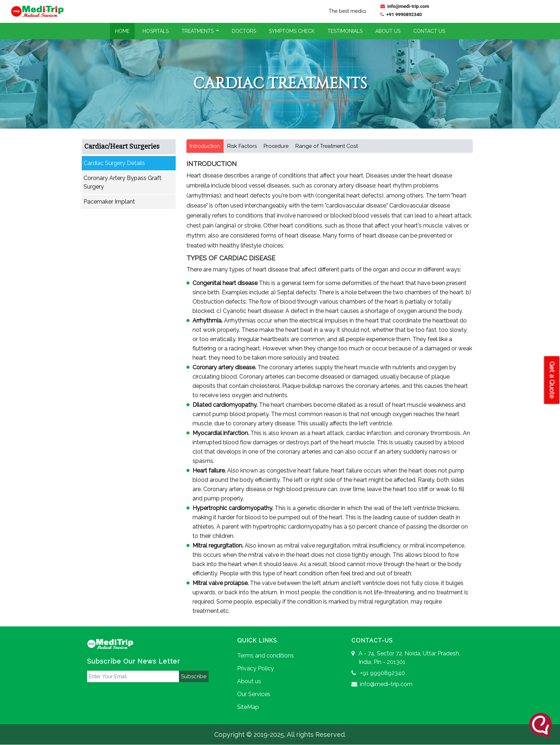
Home (122, 31)
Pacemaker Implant (109, 202)
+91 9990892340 (401, 14)
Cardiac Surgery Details (114, 163)
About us (249, 682)
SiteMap (248, 707)
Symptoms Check (292, 31)
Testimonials (345, 31)
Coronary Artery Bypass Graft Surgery (122, 182)
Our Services (254, 694)
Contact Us (429, 31)
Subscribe (194, 676)
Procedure (279, 146)
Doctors (244, 31)
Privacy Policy (256, 669)
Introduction (206, 146)
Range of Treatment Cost (331, 146)
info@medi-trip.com (405, 6)
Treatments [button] (198, 31)
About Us (388, 31)
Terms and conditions (266, 656)
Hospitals (156, 31)
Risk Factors (243, 146)
